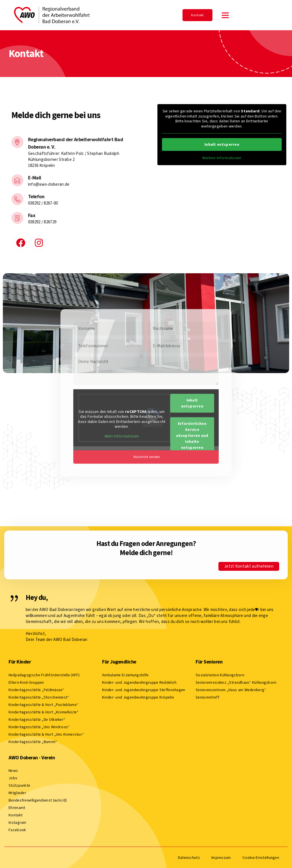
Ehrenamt (17, 807)
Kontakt (16, 815)
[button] (225, 15)
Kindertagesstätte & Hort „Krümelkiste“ (43, 712)
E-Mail (26, 178)
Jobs (13, 777)
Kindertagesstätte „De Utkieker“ (37, 719)
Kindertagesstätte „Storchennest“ (39, 697)
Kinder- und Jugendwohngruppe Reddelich (139, 682)
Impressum (221, 857)
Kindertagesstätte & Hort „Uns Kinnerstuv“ (46, 734)
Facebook (17, 829)
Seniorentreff (207, 697)
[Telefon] (9, 199)
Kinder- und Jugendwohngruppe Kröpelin (138, 697)
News (13, 770)
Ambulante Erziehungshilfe (125, 674)
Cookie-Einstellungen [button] (261, 857)
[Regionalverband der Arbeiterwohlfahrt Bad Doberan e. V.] (9, 142)
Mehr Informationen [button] (122, 365)
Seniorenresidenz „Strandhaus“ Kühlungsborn (236, 682)
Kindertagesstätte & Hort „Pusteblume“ (43, 704)
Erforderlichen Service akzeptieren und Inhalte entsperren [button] (192, 364)
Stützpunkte (19, 785)
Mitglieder (17, 792)
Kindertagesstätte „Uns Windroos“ (39, 726)
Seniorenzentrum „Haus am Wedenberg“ (231, 689)
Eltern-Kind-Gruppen (26, 682)
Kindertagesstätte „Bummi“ (33, 741)
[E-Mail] (9, 180)
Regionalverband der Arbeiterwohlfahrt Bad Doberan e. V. (67, 143)
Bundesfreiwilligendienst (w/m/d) (38, 800)
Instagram (18, 822)
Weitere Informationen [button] (222, 158)
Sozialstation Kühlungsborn (220, 674)
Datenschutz (189, 857)
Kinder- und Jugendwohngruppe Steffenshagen (144, 689)
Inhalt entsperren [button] (222, 144)
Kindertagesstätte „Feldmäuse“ (36, 689)
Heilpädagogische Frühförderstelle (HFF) (44, 674)
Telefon (27, 197)
